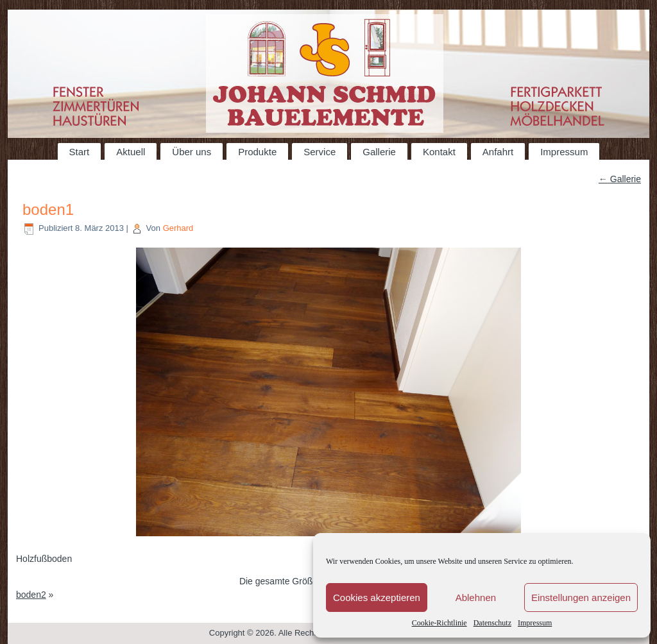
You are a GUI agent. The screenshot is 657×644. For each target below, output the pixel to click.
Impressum (535, 623)
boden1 (48, 209)
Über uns (192, 152)
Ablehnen (476, 597)
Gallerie (379, 152)
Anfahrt (498, 152)
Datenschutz (492, 623)
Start (80, 152)
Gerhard (178, 228)
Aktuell (131, 152)
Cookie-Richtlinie (439, 623)
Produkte (257, 152)
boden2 (31, 595)
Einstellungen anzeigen (581, 597)
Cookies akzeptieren (377, 597)
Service (320, 152)
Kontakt (439, 152)
